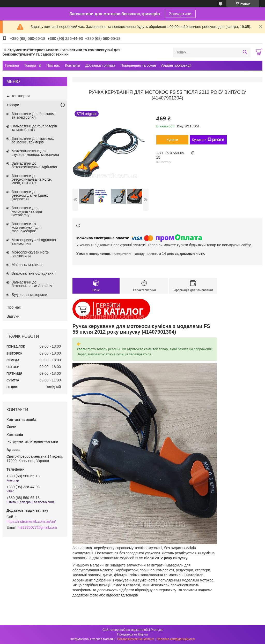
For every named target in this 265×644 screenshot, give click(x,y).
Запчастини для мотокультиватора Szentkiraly (27, 211)
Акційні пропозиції (176, 65)
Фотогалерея (18, 96)
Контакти (72, 65)
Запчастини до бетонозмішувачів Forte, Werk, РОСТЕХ (32, 179)
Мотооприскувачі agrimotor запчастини (34, 242)
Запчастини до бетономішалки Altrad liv (32, 284)
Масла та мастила (27, 265)
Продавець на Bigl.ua (132, 634)
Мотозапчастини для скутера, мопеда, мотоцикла (35, 153)
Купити (172, 140)
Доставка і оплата (100, 65)
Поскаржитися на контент (135, 639)
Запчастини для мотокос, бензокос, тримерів (33, 140)
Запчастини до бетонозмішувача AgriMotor (34, 165)
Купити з (208, 140)
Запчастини (180, 14)
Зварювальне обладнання (34, 273)
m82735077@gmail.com (37, 527)
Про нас (53, 65)
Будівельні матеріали (29, 295)
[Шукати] (245, 52)
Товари (30, 65)
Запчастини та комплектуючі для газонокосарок (27, 227)
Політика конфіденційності (176, 639)
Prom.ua (157, 630)
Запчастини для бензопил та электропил (33, 116)
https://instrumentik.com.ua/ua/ (31, 522)
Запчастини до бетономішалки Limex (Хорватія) (30, 195)
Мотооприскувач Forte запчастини (30, 254)
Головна (12, 65)
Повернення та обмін (138, 65)
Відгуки (13, 316)
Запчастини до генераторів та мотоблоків (34, 128)
